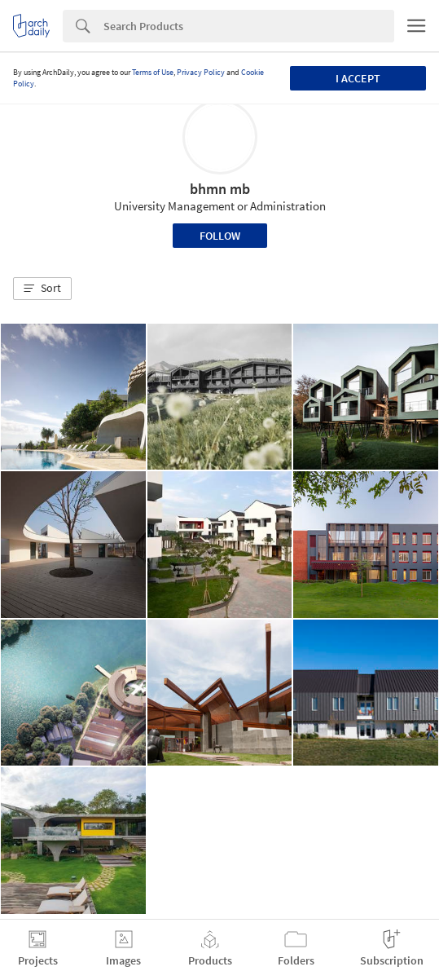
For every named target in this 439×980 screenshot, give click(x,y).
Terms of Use (153, 72)
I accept (358, 78)
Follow (220, 236)
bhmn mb (220, 189)
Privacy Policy (201, 72)
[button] (42, 289)
